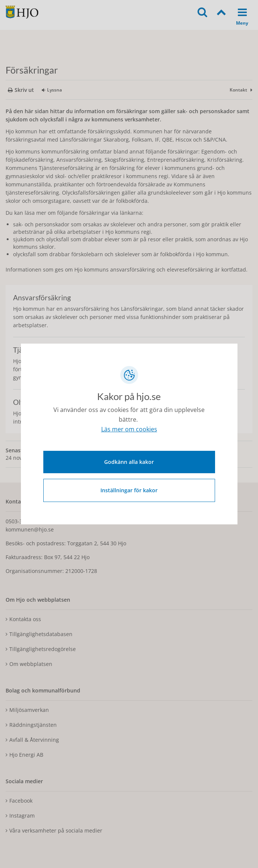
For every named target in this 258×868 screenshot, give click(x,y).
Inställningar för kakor (129, 490)
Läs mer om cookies (129, 429)
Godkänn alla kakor (129, 462)
